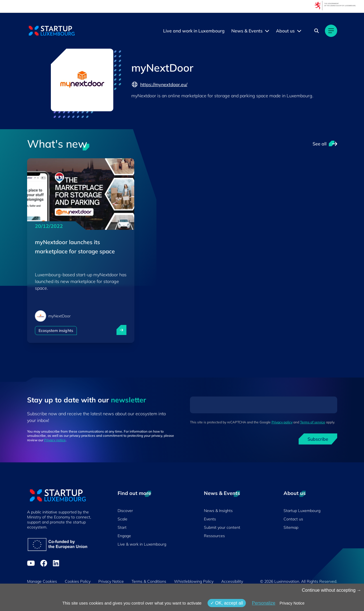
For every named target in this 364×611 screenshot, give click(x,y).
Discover (125, 511)
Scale (122, 519)
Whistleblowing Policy (194, 581)
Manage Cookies (42, 581)
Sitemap (291, 527)
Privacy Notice (111, 581)
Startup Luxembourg (302, 511)
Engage (124, 536)
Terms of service (313, 422)
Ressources (214, 536)
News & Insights (218, 511)
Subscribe (318, 439)
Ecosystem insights (56, 331)
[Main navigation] (331, 31)
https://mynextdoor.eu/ (159, 84)
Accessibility (232, 581)
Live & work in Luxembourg (142, 544)
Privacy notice (55, 440)
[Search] (317, 31)
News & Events (247, 31)
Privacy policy (282, 422)
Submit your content (222, 527)
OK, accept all (227, 603)
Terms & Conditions (149, 581)
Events (210, 519)
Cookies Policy (78, 581)
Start (122, 527)
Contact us (293, 519)
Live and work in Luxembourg (194, 31)
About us (285, 31)
